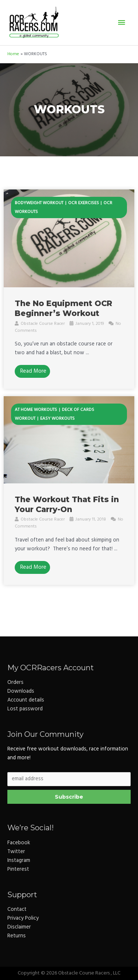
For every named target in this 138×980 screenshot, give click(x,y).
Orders (15, 683)
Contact (17, 910)
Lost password (25, 709)
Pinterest (18, 869)
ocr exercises (84, 203)
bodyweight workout (39, 203)
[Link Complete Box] (69, 289)
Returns (17, 936)
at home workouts (36, 410)
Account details (26, 700)
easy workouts (57, 419)
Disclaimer (19, 927)
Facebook (19, 843)
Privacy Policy (23, 918)
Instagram (19, 861)
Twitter (16, 852)
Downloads (21, 691)
